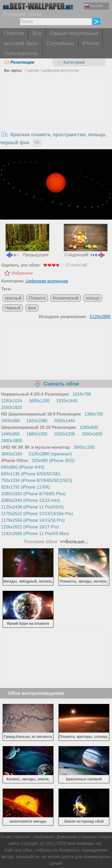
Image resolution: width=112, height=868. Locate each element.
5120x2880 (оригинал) (50, 454)
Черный (13, 308)
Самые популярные (74, 33)
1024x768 (82, 394)
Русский (94, 6)
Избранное (22, 273)
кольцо (93, 298)
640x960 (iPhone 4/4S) (23, 467)
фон (32, 308)
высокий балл (21, 43)
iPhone (91, 43)
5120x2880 (100, 317)
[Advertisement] (56, 114)
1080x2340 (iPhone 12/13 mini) (30, 500)
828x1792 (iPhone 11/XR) (25, 487)
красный (13, 298)
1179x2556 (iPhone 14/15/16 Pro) (33, 520)
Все (37, 33)
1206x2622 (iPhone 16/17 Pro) (30, 527)
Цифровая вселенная (60, 70)
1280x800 (89, 427)
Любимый (43, 837)
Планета (37, 298)
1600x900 (10, 421)
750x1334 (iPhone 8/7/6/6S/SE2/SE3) (37, 480)
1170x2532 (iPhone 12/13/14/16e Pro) (37, 514)
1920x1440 (67, 401)
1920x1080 (37, 421)
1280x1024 (12, 401)
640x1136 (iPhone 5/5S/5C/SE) (31, 474)
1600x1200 (39, 401)
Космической (66, 298)
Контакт (23, 837)
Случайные (60, 43)
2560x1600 (92, 434)
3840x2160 (12, 454)
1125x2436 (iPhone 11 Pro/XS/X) (32, 507)
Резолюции (19, 62)
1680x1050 (37, 434)
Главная (14, 33)
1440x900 (10, 434)
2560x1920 (12, 407)
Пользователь (21, 53)
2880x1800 (12, 441)
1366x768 (94, 414)
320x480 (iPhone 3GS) (53, 461)
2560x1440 (64, 421)
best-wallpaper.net (84, 843)
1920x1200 (64, 434)
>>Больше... (73, 542)
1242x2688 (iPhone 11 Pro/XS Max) (35, 534)
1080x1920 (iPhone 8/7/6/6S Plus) (33, 494)
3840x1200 (84, 447)
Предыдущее (27, 240)
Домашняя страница (77, 837)
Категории (71, 62)
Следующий (86, 240)
